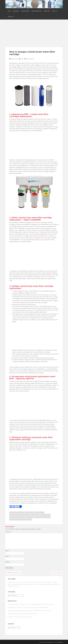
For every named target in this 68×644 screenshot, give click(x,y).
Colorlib (50, 642)
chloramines (17, 123)
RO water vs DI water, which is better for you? (20, 617)
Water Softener (25, 11)
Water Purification (36, 11)
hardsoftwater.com (13, 582)
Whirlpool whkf (30, 517)
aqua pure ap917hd (29, 512)
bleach (51, 275)
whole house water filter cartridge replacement (20, 519)
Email (7, 556)
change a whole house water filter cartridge (20, 515)
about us (55, 11)
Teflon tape (50, 277)
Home (9, 11)
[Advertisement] (34, 32)
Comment (8, 532)
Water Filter (47, 11)
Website (7, 562)
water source (40, 495)
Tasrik (22, 59)
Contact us (11, 17)
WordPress (60, 642)
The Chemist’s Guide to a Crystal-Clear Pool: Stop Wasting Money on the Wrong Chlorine (31, 604)
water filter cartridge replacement (17, 517)
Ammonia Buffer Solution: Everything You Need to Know (22, 614)
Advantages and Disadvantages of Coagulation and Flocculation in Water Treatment (29, 611)
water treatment (30, 59)
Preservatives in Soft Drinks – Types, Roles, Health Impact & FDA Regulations (28, 607)
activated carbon (43, 236)
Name (7, 551)
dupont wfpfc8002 (35, 515)
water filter (12, 65)
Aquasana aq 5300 (40, 512)
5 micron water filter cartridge (17, 512)
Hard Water (16, 11)
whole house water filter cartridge (42, 517)
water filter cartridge (45, 515)
